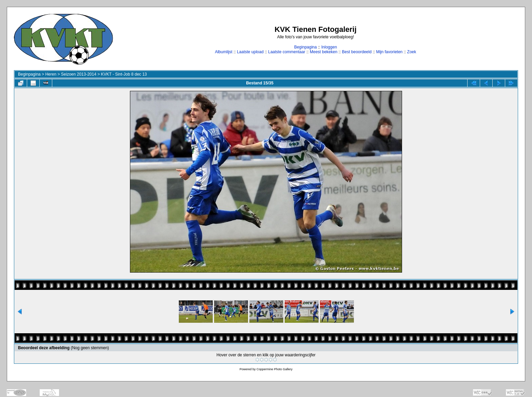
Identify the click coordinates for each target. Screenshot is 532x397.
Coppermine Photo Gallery (274, 369)
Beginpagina (306, 47)
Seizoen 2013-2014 (79, 74)
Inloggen (329, 47)
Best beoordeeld (357, 52)
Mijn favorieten (389, 52)
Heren (51, 74)
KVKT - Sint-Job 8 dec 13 (124, 74)
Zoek (412, 52)
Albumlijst (223, 52)
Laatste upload (250, 52)
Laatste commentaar (287, 52)
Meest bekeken (324, 52)
